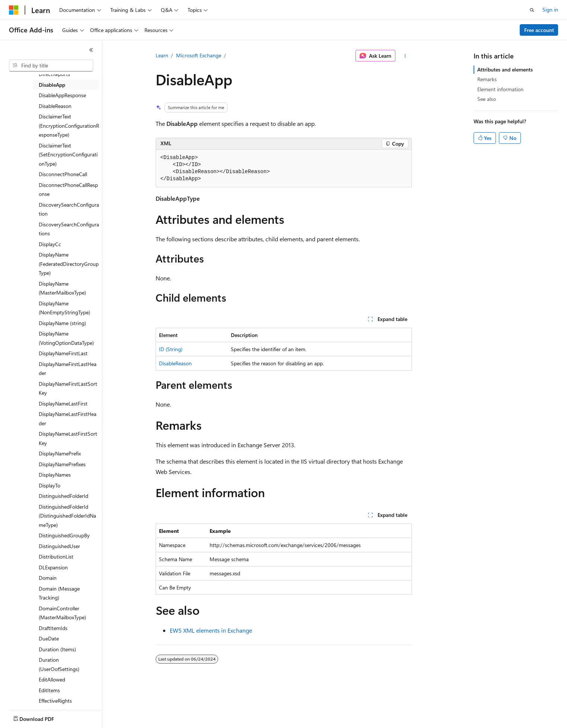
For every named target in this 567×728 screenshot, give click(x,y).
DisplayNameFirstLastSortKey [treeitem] (68, 388)
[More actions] (405, 56)
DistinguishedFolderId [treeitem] (63, 496)
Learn (162, 55)
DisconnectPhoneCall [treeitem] (63, 174)
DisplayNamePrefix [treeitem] (60, 453)
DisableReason (175, 363)
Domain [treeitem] (48, 578)
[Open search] (532, 10)
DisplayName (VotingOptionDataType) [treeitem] (66, 338)
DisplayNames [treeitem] (55, 475)
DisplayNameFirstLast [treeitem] (63, 353)
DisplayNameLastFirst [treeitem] (63, 403)
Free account (539, 30)
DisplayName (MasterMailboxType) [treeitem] (62, 288)
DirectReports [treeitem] (54, 74)
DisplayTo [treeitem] (50, 485)
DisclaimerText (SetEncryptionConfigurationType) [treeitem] (68, 155)
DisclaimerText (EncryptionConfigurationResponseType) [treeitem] (69, 125)
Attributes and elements (505, 69)
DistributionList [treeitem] (56, 557)
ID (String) (171, 349)
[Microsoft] (14, 10)
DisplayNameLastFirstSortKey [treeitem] (68, 438)
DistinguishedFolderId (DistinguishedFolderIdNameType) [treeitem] (67, 516)
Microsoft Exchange (199, 55)
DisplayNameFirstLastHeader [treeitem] (68, 369)
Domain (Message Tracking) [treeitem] (59, 593)
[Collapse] (91, 50)
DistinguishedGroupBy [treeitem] (64, 535)
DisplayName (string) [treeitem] (62, 323)
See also (487, 99)
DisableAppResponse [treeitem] (62, 95)
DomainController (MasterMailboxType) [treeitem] (62, 613)
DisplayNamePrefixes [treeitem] (62, 464)
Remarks (487, 79)
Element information (500, 89)
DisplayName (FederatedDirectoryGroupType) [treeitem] (69, 264)
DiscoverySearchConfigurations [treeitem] (69, 229)
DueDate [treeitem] (49, 638)
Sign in (550, 9)
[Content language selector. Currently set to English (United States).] (43, 717)
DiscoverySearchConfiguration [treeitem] (69, 209)
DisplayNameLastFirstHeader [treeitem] (68, 419)
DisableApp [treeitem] (52, 85)
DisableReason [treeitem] (55, 106)
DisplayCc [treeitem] (50, 244)
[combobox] (51, 66)
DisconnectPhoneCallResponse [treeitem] (68, 190)
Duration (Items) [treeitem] (57, 649)
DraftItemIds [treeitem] (53, 628)
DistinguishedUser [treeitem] (59, 546)
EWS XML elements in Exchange (211, 630)
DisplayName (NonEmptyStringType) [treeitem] (64, 308)
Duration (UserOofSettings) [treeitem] (59, 664)
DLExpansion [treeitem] (53, 567)
